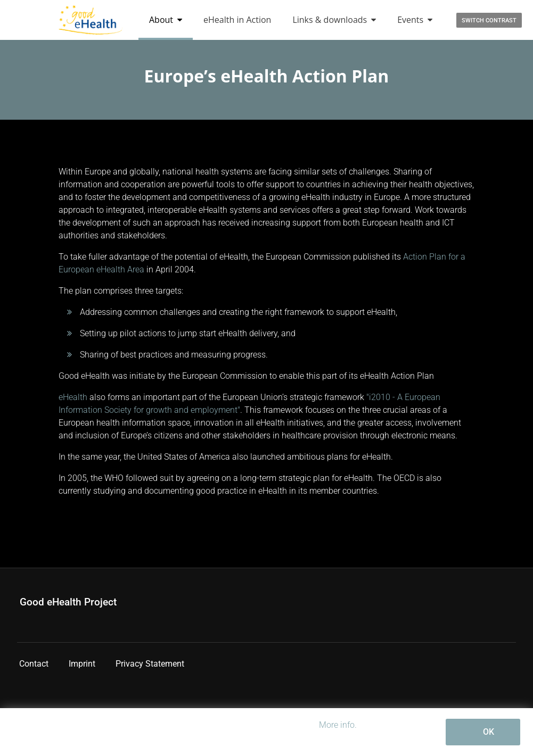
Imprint (82, 664)
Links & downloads (334, 20)
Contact (34, 664)
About (166, 20)
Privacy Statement (150, 664)
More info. (338, 725)
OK (489, 732)
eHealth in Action (237, 20)
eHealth (73, 397)
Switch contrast (489, 20)
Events (415, 20)
